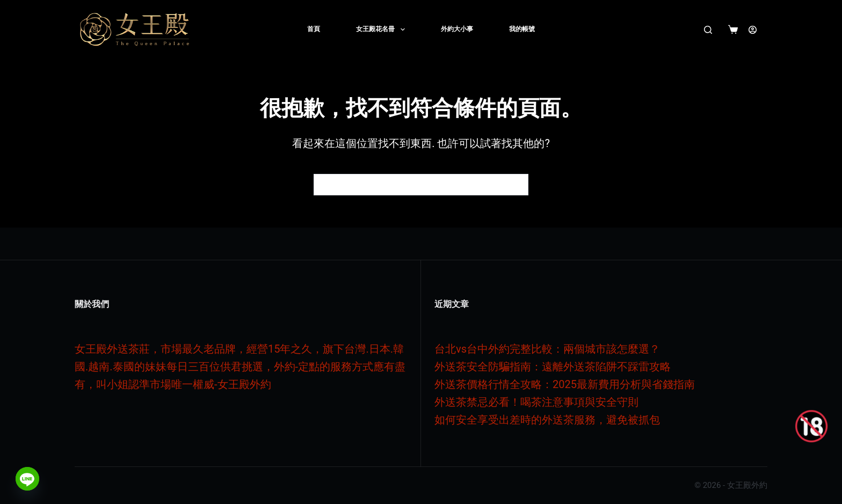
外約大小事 (457, 29)
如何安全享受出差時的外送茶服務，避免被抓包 (547, 420)
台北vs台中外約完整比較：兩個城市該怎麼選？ (547, 349)
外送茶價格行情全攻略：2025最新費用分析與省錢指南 (565, 384)
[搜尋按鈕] (518, 185)
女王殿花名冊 (382, 30)
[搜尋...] (410, 185)
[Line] (27, 479)
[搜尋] (708, 30)
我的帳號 (522, 29)
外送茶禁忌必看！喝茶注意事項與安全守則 (536, 402)
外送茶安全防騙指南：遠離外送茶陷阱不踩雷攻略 (553, 367)
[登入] (753, 30)
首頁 (314, 29)
